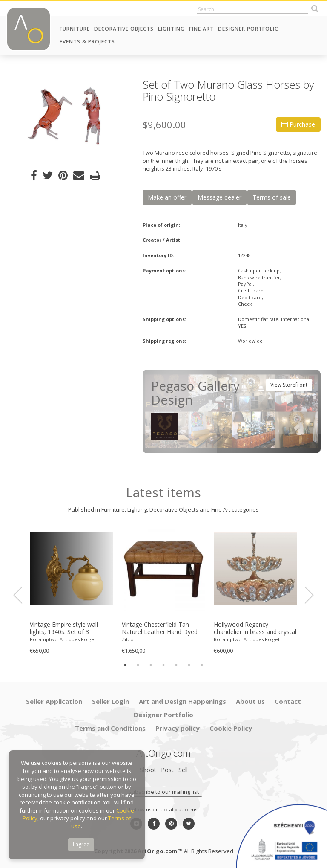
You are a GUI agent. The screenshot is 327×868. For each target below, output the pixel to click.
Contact (288, 701)
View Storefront (289, 385)
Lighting (171, 29)
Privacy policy (178, 728)
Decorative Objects (124, 29)
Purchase (298, 124)
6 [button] (189, 665)
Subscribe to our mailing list (163, 792)
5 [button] (176, 665)
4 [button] (163, 665)
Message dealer (219, 197)
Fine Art (201, 29)
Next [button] (304, 596)
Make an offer (167, 197)
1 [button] (125, 665)
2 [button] (138, 665)
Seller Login (110, 701)
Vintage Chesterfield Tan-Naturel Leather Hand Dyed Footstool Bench (160, 628)
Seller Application (54, 701)
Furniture (75, 29)
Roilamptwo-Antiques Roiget (63, 639)
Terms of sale (272, 197)
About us (250, 701)
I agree (81, 844)
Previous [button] (23, 596)
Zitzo (128, 639)
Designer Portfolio (249, 29)
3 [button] (151, 665)
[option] (68, 116)
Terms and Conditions (110, 728)
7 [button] (202, 665)
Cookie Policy (231, 728)
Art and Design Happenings (182, 701)
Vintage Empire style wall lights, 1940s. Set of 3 (64, 628)
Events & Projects (87, 42)
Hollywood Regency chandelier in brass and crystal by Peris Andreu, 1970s (255, 628)
